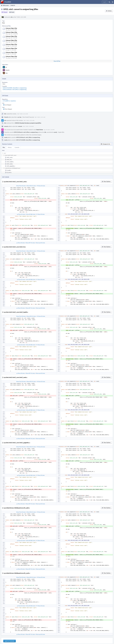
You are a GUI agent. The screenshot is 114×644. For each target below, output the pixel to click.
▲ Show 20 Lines (21, 214)
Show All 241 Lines (31, 186)
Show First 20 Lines (21, 186)
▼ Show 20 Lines (41, 186)
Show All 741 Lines (30, 243)
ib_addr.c (9, 170)
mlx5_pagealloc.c (11, 166)
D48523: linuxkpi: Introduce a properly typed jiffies (28, 123)
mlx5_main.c (10, 164)
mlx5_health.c (10, 162)
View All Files (57, 61)
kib (12, 17)
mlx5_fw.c (9, 160)
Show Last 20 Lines (40, 243)
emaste (8, 70)
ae (6, 67)
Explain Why (61, 132)
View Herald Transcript (28, 117)
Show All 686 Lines (31, 214)
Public (13, 12)
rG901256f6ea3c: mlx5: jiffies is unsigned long (15, 89)
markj (55, 132)
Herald (6, 117)
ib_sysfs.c (9, 172)
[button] (113, 2)
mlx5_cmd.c (10, 157)
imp (7, 73)
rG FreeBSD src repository (9, 101)
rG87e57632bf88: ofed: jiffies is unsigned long (15, 88)
